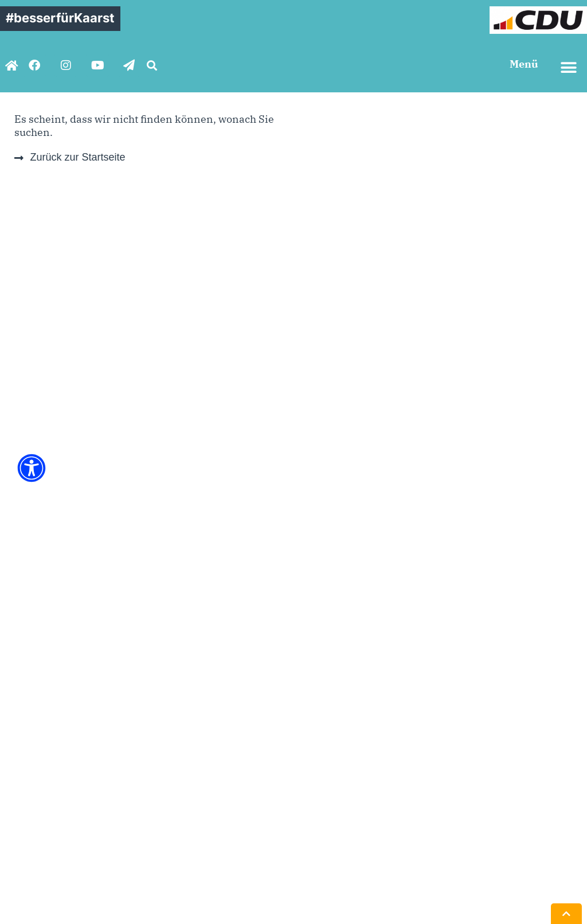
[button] (152, 65)
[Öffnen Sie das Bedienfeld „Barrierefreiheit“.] (32, 468)
